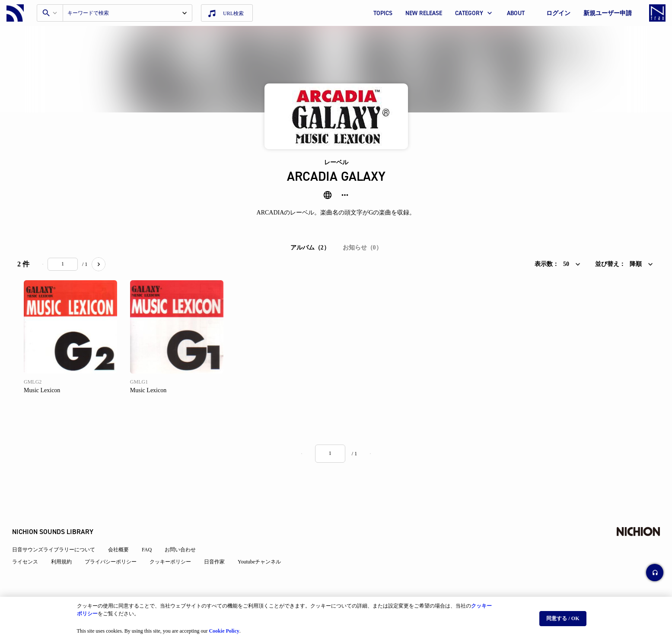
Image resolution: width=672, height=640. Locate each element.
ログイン (558, 13)
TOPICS (383, 13)
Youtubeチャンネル (264, 541)
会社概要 (124, 529)
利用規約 (67, 541)
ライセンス (30, 541)
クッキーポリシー (175, 541)
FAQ (152, 529)
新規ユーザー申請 (608, 13)
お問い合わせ (185, 529)
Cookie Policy (224, 627)
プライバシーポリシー (116, 541)
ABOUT (516, 13)
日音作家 (220, 541)
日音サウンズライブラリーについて (59, 529)
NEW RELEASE (424, 13)
